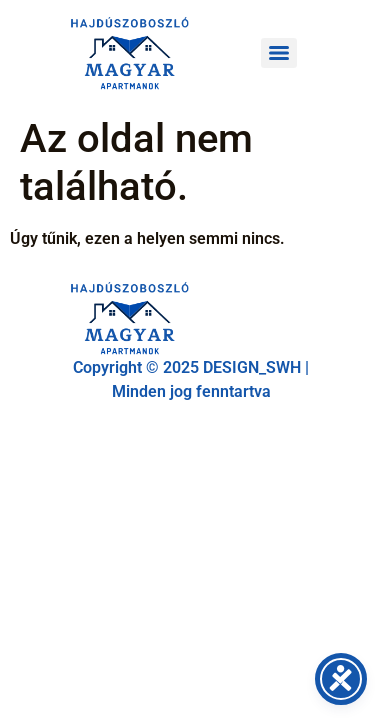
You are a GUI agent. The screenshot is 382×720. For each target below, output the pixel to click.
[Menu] (279, 53)
